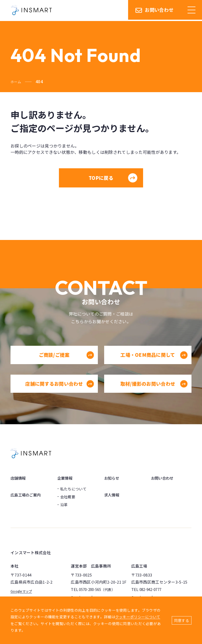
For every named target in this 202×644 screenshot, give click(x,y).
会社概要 (68, 497)
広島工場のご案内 (28, 494)
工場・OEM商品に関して (154, 362)
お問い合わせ (155, 11)
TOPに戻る (113, 178)
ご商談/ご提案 (66, 362)
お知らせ (113, 478)
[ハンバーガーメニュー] (191, 11)
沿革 (64, 505)
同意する (182, 620)
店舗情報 (19, 478)
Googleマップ (23, 591)
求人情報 (113, 494)
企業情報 (66, 478)
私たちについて (73, 489)
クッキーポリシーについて (138, 617)
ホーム (17, 82)
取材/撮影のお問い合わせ (154, 391)
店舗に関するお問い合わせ (59, 391)
